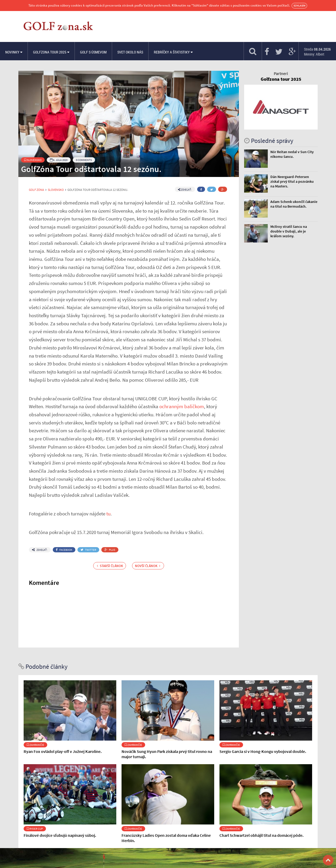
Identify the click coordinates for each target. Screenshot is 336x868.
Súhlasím (299, 6)
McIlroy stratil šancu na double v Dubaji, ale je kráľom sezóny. (289, 231)
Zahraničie (35, 745)
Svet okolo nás (130, 52)
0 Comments (84, 160)
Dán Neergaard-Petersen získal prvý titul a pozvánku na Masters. (292, 181)
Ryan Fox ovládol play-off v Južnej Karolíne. (63, 751)
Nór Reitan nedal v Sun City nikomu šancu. (292, 154)
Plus (110, 550)
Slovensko (33, 160)
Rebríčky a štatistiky (173, 52)
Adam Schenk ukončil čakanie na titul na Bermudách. (294, 204)
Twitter (88, 550)
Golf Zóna (36, 190)
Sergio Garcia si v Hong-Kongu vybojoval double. (263, 751)
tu (108, 514)
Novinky (14, 52)
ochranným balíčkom (182, 406)
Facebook (64, 550)
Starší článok (110, 566)
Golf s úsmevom (93, 52)
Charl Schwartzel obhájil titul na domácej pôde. (261, 835)
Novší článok (148, 566)
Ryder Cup (35, 829)
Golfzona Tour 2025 (51, 52)
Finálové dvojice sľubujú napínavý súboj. (60, 835)
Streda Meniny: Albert (317, 52)
